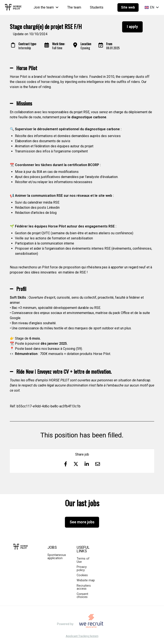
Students (97, 7)
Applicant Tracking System (82, 636)
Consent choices (82, 596)
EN (152, 7)
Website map (86, 580)
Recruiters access (84, 587)
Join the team (46, 7)
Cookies (82, 575)
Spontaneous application (57, 556)
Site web (128, 7)
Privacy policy (82, 568)
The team (74, 7)
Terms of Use (83, 560)
